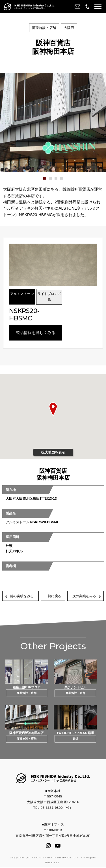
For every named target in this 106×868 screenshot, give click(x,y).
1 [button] (48, 180)
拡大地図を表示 (53, 452)
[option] (53, 122)
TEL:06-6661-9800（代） (53, 809)
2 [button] (53, 180)
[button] (98, 7)
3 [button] (59, 180)
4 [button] (65, 180)
